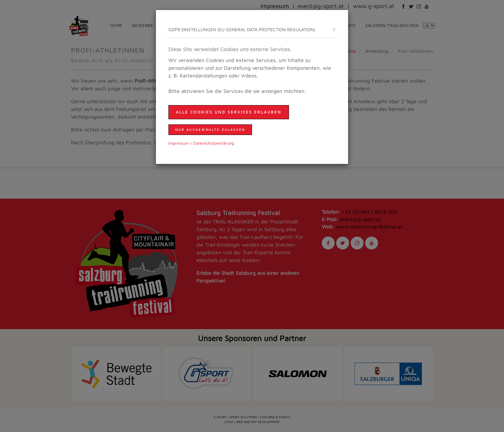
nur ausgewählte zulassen (210, 130)
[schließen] (334, 29)
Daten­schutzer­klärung (214, 143)
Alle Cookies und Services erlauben (229, 112)
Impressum (179, 143)
